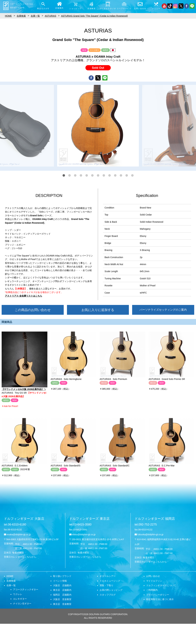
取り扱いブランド (62, 576)
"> (24, 361)
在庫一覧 (11, 585)
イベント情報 (60, 581)
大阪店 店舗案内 (62, 585)
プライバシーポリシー (158, 595)
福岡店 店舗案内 (62, 595)
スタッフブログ (108, 595)
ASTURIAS (50, 16)
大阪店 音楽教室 (62, 599)
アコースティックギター (26, 589)
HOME (10, 576)
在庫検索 (11, 581)
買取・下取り (106, 585)
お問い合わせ (153, 576)
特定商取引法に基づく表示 (160, 599)
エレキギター (20, 599)
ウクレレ (18, 594)
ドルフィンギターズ (24, 519)
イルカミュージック (110, 581)
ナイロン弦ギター (22, 604)
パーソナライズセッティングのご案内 (163, 310)
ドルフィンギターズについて (161, 585)
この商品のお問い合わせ (33, 310)
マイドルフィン (154, 581)
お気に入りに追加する (98, 310)
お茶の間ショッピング (111, 590)
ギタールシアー (108, 576)
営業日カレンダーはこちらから (20, 557)
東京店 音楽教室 (62, 604)
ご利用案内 (152, 590)
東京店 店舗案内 (62, 590)
